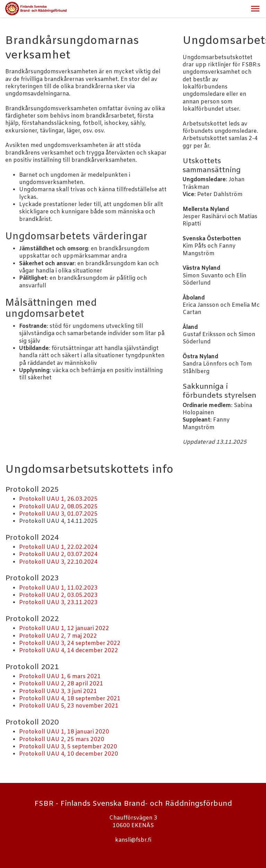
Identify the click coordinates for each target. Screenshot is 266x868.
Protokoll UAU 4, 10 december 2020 (69, 754)
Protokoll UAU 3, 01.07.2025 (58, 514)
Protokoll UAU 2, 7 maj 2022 (58, 636)
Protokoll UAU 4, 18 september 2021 (70, 699)
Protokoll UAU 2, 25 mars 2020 (62, 740)
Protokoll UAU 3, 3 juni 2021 (58, 691)
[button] (255, 9)
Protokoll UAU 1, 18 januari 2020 (64, 732)
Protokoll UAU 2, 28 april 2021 (61, 684)
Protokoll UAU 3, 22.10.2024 (58, 562)
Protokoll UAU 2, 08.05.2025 (58, 507)
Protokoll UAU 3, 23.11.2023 (58, 603)
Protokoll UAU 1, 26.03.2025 (58, 499)
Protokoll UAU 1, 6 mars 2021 (60, 677)
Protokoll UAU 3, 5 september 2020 (68, 747)
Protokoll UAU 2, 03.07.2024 (58, 555)
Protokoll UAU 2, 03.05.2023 (58, 595)
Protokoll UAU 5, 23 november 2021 (69, 706)
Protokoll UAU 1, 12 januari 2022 (64, 629)
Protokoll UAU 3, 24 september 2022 (70, 643)
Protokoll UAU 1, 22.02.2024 (58, 547)
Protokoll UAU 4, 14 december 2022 (69, 651)
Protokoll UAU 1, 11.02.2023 (58, 588)
